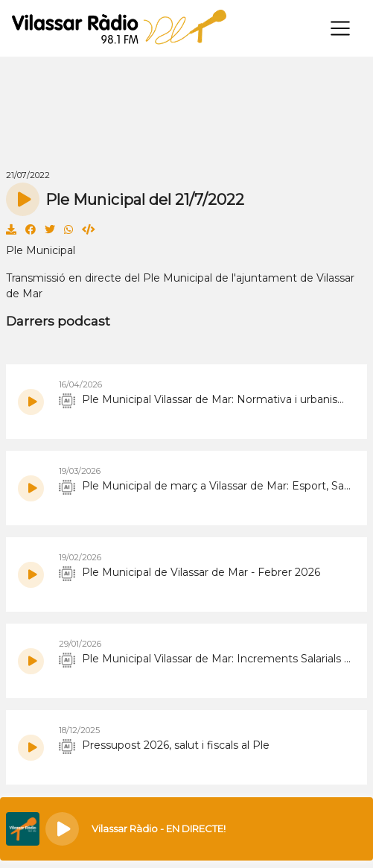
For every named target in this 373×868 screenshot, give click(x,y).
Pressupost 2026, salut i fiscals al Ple (164, 746)
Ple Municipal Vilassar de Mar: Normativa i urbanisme (205, 400)
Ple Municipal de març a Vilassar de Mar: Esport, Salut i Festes (205, 487)
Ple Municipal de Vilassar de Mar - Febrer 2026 (189, 573)
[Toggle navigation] (340, 28)
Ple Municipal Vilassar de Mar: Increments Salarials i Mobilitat (205, 659)
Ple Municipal (41, 250)
